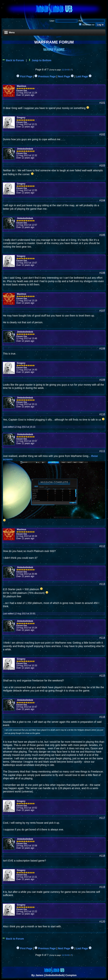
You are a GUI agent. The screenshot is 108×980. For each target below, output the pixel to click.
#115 (102, 676)
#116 (102, 717)
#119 (102, 887)
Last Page (84, 76)
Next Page (66, 76)
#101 (102, 103)
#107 (102, 311)
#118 (102, 856)
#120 (102, 921)
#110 (102, 414)
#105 (102, 235)
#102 (102, 134)
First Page (24, 76)
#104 (102, 200)
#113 (102, 584)
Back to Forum (13, 60)
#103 (102, 165)
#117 (102, 818)
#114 (102, 638)
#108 (102, 348)
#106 (102, 273)
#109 (102, 380)
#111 (102, 451)
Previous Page (45, 76)
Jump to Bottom (40, 60)
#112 (102, 546)
